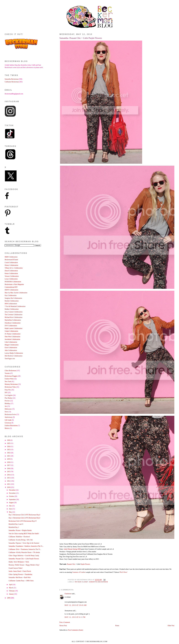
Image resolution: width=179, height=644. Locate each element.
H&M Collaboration (11, 257)
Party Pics (8, 390)
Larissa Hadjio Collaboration (14, 353)
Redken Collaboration (12, 309)
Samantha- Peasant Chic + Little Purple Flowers (81, 38)
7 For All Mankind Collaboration (15, 306)
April (11, 585)
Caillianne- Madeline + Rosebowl (19, 537)
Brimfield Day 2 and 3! (16, 524)
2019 (9, 459)
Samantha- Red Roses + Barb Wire (20, 577)
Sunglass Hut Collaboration (13, 298)
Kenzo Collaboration (11, 273)
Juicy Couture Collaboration (14, 312)
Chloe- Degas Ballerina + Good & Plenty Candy (24, 556)
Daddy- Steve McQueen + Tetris (19, 562)
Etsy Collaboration (11, 295)
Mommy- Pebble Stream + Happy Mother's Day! (24, 565)
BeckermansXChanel (11, 260)
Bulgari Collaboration (12, 345)
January (12, 594)
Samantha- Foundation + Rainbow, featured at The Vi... (26, 546)
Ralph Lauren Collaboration (13, 328)
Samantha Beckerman (98, 582)
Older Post (171, 626)
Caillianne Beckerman (12, 82)
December (12, 490)
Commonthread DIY (11, 287)
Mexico (7, 428)
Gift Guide (8, 420)
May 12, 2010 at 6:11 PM (75, 617)
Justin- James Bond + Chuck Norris (20, 571)
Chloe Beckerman (10, 371)
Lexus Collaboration (11, 279)
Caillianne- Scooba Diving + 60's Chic (21, 540)
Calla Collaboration (11, 342)
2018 (9, 462)
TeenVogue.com (10, 359)
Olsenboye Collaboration (13, 323)
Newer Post (63, 626)
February (12, 591)
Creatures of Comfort (79, 572)
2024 (9, 446)
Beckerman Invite (10, 414)
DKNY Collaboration (11, 290)
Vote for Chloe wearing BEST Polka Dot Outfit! (24, 534)
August (11, 503)
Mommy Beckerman (11, 384)
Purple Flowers (85, 564)
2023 (9, 450)
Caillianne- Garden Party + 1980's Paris (21, 581)
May (11, 512)
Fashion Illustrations (11, 426)
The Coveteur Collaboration (13, 315)
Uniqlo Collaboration (11, 331)
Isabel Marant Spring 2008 (72, 549)
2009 (9, 598)
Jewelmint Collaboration (12, 339)
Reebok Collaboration (12, 301)
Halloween (8, 409)
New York (8, 382)
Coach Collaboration (11, 262)
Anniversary (9, 417)
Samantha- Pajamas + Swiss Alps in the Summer (24, 543)
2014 (9, 475)
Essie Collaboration (11, 348)
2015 (9, 472)
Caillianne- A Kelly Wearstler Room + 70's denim (24, 552)
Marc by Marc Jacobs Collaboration (16, 293)
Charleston (68, 594)
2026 (9, 440)
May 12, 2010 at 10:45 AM (76, 605)
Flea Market (9, 398)
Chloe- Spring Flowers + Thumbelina (20, 574)
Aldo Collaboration (11, 350)
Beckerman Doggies (11, 376)
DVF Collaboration (11, 326)
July (11, 506)
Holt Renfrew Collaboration (13, 356)
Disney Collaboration (11, 265)
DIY (6, 393)
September (13, 500)
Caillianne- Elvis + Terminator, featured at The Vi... (25, 549)
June (11, 509)
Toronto (7, 373)
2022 (9, 453)
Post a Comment (65, 622)
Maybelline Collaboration (13, 320)
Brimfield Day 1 (14, 527)
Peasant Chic (71, 564)
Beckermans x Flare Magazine (14, 284)
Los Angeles (9, 395)
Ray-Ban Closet (81, 582)
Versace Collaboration (12, 276)
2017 (9, 465)
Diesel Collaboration (11, 271)
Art (6, 406)
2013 (9, 478)
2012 (9, 481)
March (11, 588)
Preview (7, 401)
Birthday (7, 404)
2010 (9, 487)
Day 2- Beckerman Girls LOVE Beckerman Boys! (24, 518)
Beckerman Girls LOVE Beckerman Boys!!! (23, 521)
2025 (9, 443)
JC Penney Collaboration (13, 334)
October (12, 496)
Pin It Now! (124, 572)
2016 (9, 468)
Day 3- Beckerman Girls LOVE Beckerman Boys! (24, 515)
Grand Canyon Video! (15, 568)
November (13, 493)
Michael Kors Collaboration (13, 317)
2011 (9, 484)
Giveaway (8, 423)
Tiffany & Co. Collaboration (14, 268)
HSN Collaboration (11, 304)
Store (6, 412)
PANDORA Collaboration (13, 282)
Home (117, 626)
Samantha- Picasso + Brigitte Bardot (20, 530)
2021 (9, 456)
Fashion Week (9, 379)
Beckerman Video (10, 387)
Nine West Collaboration (12, 337)
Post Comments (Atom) (76, 630)
